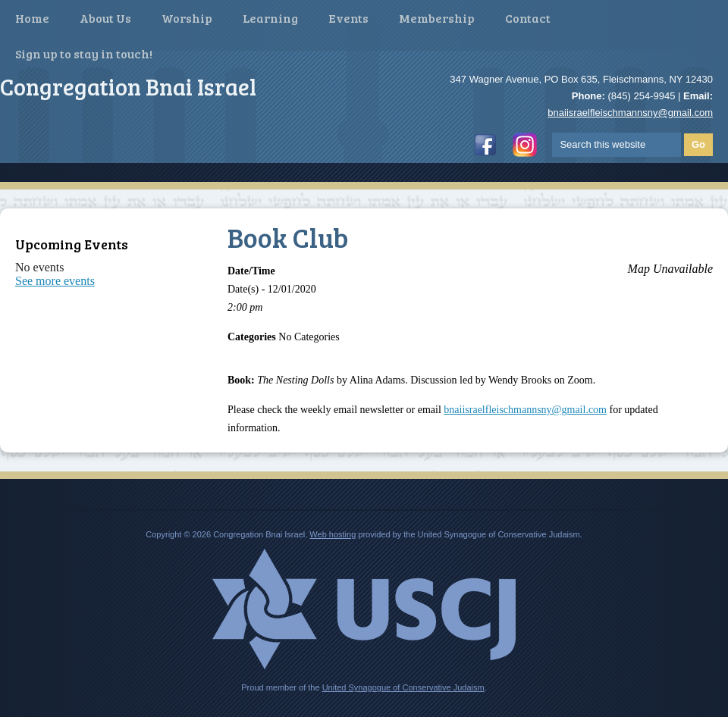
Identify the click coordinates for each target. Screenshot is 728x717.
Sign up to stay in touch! (84, 53)
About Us (105, 18)
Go (698, 144)
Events (348, 18)
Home (32, 18)
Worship (187, 18)
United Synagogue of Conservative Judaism (403, 687)
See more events (55, 281)
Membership (437, 18)
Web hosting (333, 534)
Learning (270, 18)
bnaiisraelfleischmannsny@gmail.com (630, 113)
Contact (528, 18)
